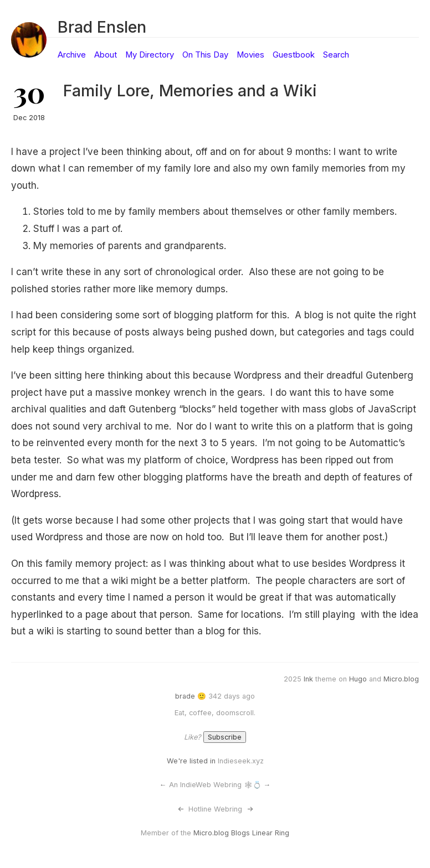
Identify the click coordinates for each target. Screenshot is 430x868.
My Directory (150, 55)
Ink (308, 679)
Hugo (358, 679)
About (106, 55)
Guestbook (294, 55)
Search (336, 55)
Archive (72, 55)
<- (181, 809)
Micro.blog (401, 679)
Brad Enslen (102, 27)
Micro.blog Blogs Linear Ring (241, 833)
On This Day (205, 55)
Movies (250, 55)
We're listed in (191, 761)
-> (250, 809)
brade (185, 696)
